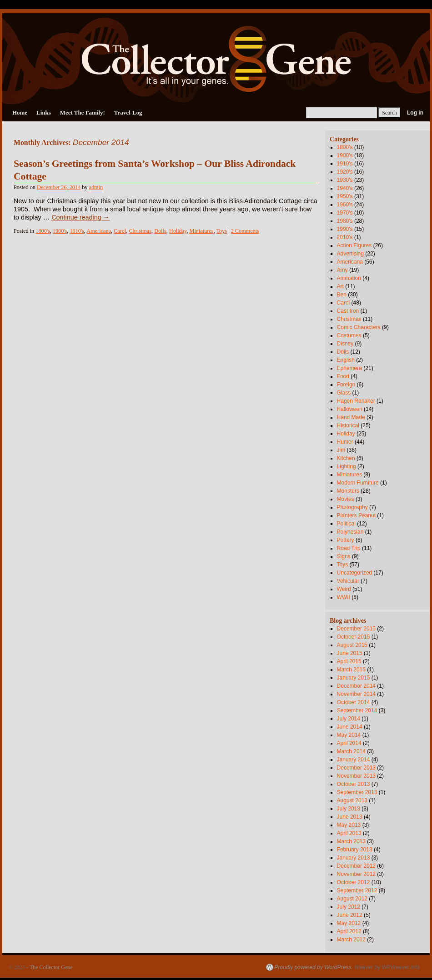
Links (44, 112)
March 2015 (351, 670)
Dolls (160, 231)
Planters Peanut (356, 515)
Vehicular (348, 581)
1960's (345, 205)
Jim (341, 450)
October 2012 (354, 882)
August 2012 (352, 899)
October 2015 (354, 637)
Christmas (140, 231)
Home (20, 112)
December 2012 (356, 866)
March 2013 (351, 841)
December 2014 (356, 686)
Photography (352, 507)
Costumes (349, 335)
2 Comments (245, 231)
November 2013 (356, 776)
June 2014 (350, 727)
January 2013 (354, 858)
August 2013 (352, 800)
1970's (345, 213)
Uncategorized (354, 573)
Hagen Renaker (356, 401)
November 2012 (356, 874)
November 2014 (356, 694)
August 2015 (352, 645)
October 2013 (354, 784)
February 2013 (355, 850)
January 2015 (354, 678)
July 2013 (349, 809)
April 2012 (349, 931)
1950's (345, 196)
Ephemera (349, 368)
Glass (344, 393)
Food (343, 376)
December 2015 (356, 629)
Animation (349, 278)
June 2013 (350, 817)
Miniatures (202, 231)
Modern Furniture (358, 483)
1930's (345, 180)
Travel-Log (128, 112)
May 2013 (349, 825)
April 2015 (349, 661)
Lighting (347, 466)
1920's (345, 172)
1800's (43, 231)
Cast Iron (348, 311)
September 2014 (357, 710)
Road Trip (349, 548)
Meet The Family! (83, 112)
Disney (345, 344)
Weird (344, 589)
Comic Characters (359, 327)
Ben (342, 295)
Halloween (350, 409)
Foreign (346, 385)
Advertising (350, 254)
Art (340, 286)
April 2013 (349, 833)
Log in (415, 113)
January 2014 (354, 760)
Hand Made (351, 417)
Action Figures (354, 245)
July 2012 (349, 907)
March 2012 (351, 940)
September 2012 (357, 890)
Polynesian (350, 532)
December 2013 (356, 768)
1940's (345, 188)
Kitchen (346, 458)
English (346, 360)
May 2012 (349, 923)
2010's (345, 237)
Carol (120, 231)
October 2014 (354, 702)
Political (346, 524)
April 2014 (349, 743)
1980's (345, 221)
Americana (99, 231)
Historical (348, 425)
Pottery (346, 540)
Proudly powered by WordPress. (314, 967)
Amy (342, 270)
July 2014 (349, 719)
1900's (60, 231)
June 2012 (350, 915)
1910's (77, 231)
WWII (344, 597)
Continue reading (80, 217)
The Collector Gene (51, 967)
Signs (344, 556)
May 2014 (349, 735)
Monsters (348, 491)
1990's (345, 229)
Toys (221, 231)
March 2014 (351, 751)
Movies (346, 499)
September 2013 (357, 792)
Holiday (178, 231)
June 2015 (350, 653)
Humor (345, 442)
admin (96, 187)
